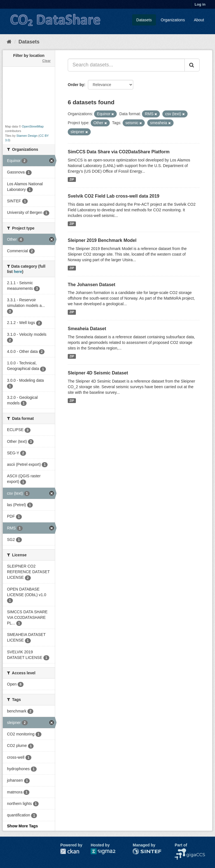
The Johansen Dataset (92, 285)
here (18, 272)
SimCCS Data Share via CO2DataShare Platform (119, 152)
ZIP (72, 179)
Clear (46, 61)
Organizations (173, 20)
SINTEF (140, 851)
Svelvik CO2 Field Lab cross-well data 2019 (114, 196)
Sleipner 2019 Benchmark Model (102, 240)
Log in (200, 4)
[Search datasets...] (126, 65)
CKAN (70, 851)
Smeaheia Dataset (87, 329)
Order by (76, 85)
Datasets (144, 20)
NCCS (180, 851)
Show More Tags (22, 826)
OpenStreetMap (33, 126)
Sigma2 (107, 851)
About (199, 20)
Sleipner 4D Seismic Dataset (98, 373)
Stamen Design (27, 136)
